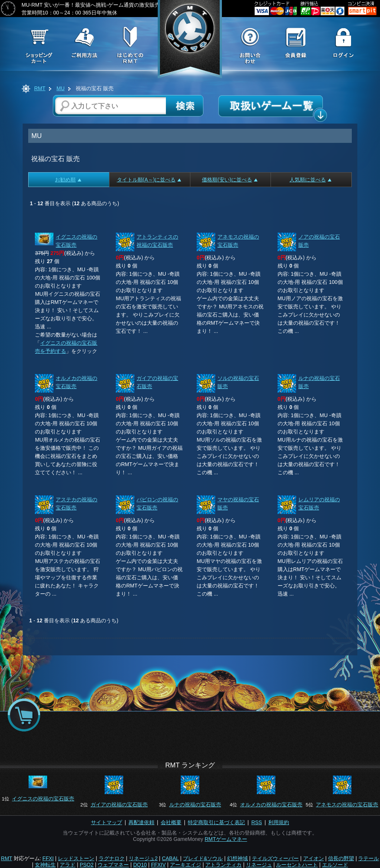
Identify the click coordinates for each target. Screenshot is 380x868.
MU (60, 88)
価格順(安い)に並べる (230, 180)
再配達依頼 (141, 822)
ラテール (368, 858)
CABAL (170, 858)
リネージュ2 (143, 858)
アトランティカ (223, 865)
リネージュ (259, 865)
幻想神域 (237, 858)
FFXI (48, 858)
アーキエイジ (186, 865)
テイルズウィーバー (275, 858)
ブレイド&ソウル (203, 858)
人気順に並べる (310, 180)
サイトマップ (107, 822)
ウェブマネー (113, 865)
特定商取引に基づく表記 (216, 822)
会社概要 (171, 822)
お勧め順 (68, 180)
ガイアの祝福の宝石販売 (119, 805)
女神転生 (45, 865)
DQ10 (140, 865)
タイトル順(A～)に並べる (149, 180)
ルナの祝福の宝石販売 (195, 805)
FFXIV (158, 865)
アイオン (314, 858)
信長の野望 (341, 858)
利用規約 (279, 822)
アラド (68, 865)
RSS (257, 822)
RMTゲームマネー (226, 839)
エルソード (335, 865)
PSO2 (87, 865)
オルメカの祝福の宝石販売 (271, 805)
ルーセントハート (297, 865)
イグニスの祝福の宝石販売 (43, 799)
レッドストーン (76, 858)
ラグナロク (112, 858)
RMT (40, 88)
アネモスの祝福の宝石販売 (347, 805)
